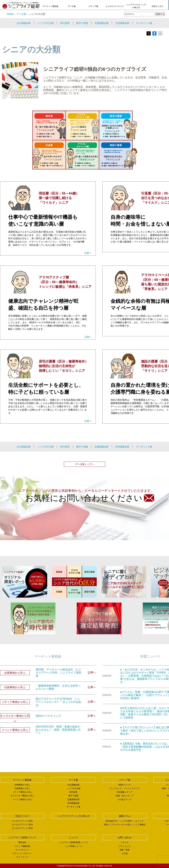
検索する (160, 14)
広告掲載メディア (125, 792)
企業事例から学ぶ (22, 785)
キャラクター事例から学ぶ (22, 796)
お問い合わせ (125, 837)
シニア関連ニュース (73, 846)
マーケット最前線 (50, 6)
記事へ (88, 253)
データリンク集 (144, 23)
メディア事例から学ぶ (22, 792)
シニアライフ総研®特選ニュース (74, 842)
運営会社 (22, 842)
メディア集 (93, 6)
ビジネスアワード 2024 (22, 825)
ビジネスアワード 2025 (22, 821)
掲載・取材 (125, 850)
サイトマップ (22, 857)
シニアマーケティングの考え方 (136, 6)
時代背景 (65, 23)
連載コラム (125, 816)
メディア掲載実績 (22, 846)
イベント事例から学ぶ (22, 799)
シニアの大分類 (46, 23)
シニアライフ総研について (22, 837)
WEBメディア (125, 785)
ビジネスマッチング (115, 6)
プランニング (125, 846)
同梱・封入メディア (125, 796)
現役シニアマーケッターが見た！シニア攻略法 (125, 825)
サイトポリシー (22, 850)
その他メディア (125, 799)
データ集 (72, 6)
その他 (125, 853)
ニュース (73, 837)
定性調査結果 (122, 23)
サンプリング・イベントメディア (125, 788)
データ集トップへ (84, 464)
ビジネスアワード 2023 (22, 828)
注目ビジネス (158, 6)
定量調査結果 (102, 23)
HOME (10, 14)
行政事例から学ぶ (22, 788)
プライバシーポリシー (22, 853)
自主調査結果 (24, 23)
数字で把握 (82, 23)
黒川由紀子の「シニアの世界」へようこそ (125, 821)
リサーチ (125, 842)
